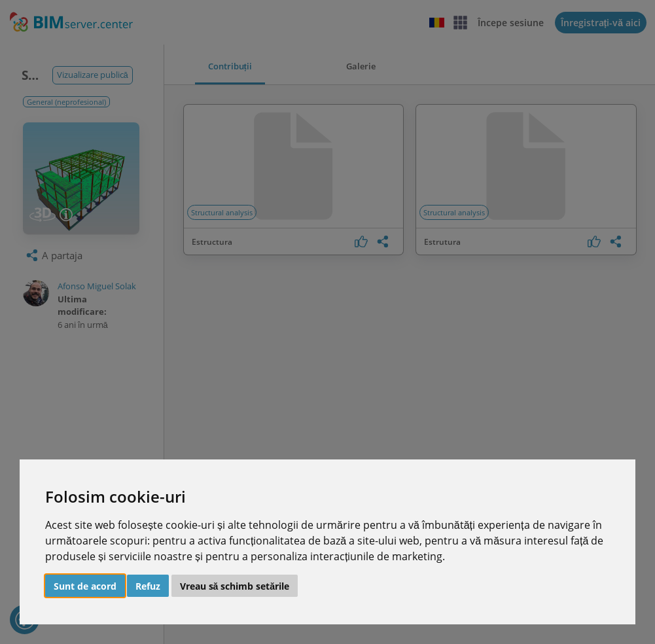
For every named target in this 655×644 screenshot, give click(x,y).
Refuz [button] (148, 586)
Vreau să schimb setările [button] (235, 586)
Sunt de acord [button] (85, 586)
